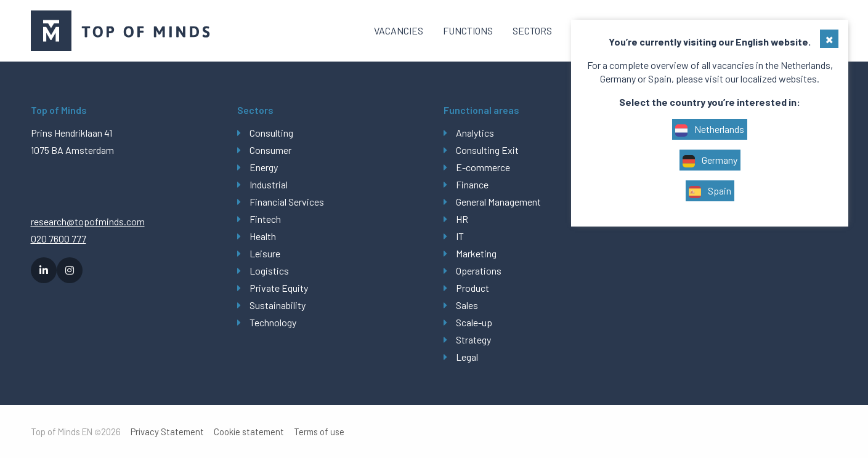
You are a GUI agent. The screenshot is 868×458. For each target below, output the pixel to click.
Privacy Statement (167, 432)
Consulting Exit (487, 150)
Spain (710, 191)
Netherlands (710, 130)
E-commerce (483, 167)
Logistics (269, 271)
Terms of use (319, 432)
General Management (498, 202)
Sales (467, 305)
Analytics (475, 133)
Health (263, 236)
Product (473, 288)
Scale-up (474, 322)
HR (462, 219)
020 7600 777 (59, 239)
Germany (710, 161)
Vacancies (399, 30)
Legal (467, 357)
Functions (468, 30)
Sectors (532, 30)
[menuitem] (399, 31)
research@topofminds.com (88, 221)
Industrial (269, 184)
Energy (264, 167)
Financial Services (287, 202)
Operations (479, 271)
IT (460, 236)
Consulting (271, 133)
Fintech (265, 219)
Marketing (476, 253)
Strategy (473, 339)
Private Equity (279, 288)
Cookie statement (249, 432)
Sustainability (278, 305)
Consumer (270, 150)
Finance (472, 184)
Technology (273, 322)
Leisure (265, 253)
